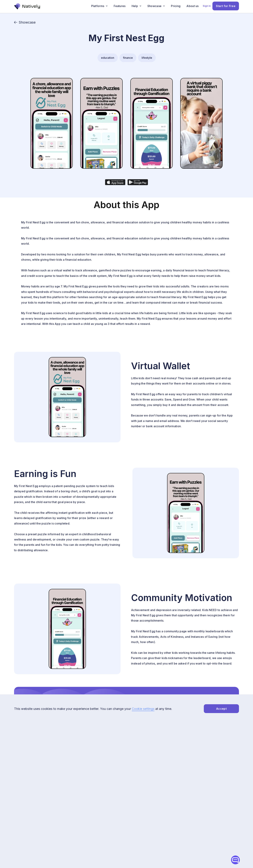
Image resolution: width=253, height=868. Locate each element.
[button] (100, 6)
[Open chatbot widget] (235, 860)
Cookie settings (143, 709)
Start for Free (226, 6)
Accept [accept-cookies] (221, 709)
